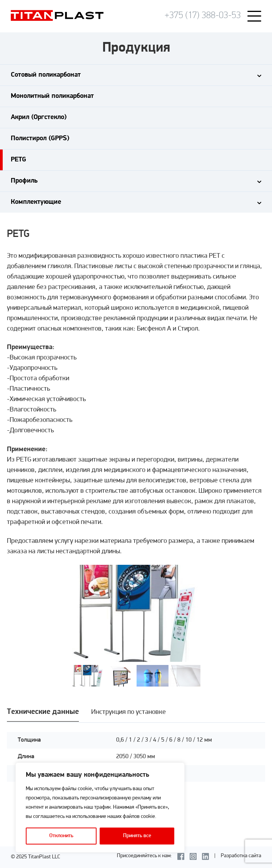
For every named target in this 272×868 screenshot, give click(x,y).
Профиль (24, 181)
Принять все (137, 836)
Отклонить (61, 836)
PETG (18, 160)
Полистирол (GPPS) (40, 139)
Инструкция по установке (128, 712)
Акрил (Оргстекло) (39, 117)
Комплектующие (36, 202)
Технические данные (43, 712)
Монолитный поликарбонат (52, 96)
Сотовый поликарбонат (46, 75)
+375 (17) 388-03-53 (203, 16)
